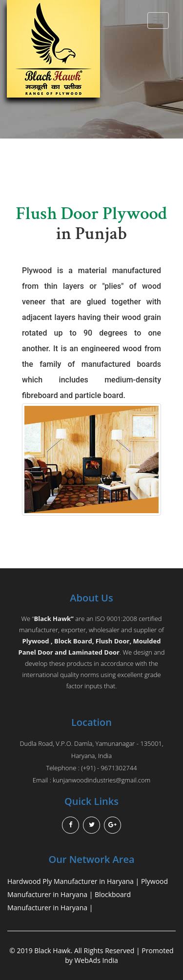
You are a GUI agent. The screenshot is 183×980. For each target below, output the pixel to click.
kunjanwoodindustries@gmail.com (102, 780)
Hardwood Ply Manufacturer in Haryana (71, 881)
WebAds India (96, 960)
